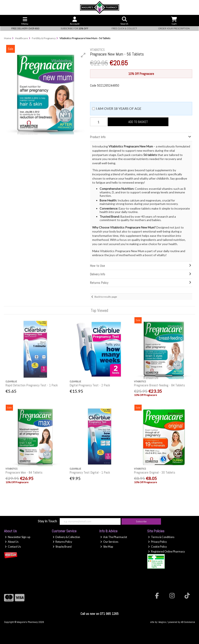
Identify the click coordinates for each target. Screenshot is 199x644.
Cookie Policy (157, 547)
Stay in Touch (47, 521)
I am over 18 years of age (119, 108)
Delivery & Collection (66, 537)
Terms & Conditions (161, 537)
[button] (83, 55)
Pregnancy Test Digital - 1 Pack (90, 472)
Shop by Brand (62, 547)
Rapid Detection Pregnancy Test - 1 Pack (32, 385)
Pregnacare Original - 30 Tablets (155, 472)
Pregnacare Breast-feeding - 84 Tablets (159, 385)
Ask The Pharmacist (114, 537)
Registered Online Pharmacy (166, 552)
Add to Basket (138, 122)
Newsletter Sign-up (18, 537)
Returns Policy (62, 542)
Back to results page (106, 297)
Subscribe (141, 521)
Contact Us (13, 547)
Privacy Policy (157, 542)
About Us (12, 542)
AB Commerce (188, 622)
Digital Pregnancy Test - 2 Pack (90, 385)
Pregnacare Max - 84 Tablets (24, 472)
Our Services (109, 542)
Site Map (107, 547)
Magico (162, 622)
